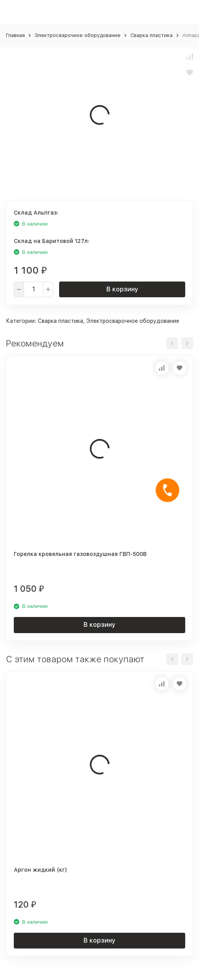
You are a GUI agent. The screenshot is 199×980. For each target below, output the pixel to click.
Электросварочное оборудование (78, 35)
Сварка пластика (152, 35)
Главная (15, 35)
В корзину (122, 289)
